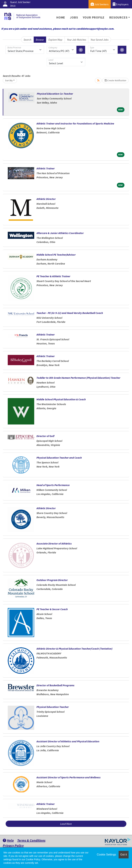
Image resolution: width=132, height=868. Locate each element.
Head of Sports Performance (53, 485)
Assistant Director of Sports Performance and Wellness (68, 777)
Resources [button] (118, 17)
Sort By (9, 80)
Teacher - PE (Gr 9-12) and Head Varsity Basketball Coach (70, 313)
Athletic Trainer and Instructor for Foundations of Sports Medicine (75, 123)
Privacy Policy (13, 845)
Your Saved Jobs (100, 40)
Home (61, 17)
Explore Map (55, 40)
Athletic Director (46, 199)
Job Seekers (100, 4)
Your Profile (94, 17)
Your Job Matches (77, 40)
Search (27, 40)
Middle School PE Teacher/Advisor (56, 255)
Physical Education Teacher (53, 707)
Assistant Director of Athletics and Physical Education (68, 741)
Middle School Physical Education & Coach (61, 399)
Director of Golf (45, 436)
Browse (40, 40)
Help (8, 840)
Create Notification (115, 80)
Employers (121, 4)
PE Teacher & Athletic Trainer (53, 276)
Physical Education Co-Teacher (55, 94)
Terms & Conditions (31, 840)
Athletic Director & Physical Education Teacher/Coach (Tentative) (74, 649)
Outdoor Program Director (52, 580)
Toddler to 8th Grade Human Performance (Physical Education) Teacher (78, 378)
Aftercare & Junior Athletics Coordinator (60, 233)
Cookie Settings (106, 855)
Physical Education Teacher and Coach (59, 458)
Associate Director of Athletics (54, 543)
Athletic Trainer (46, 168)
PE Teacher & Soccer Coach (52, 609)
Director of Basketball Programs (55, 685)
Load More (66, 824)
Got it (124, 855)
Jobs (74, 17)
